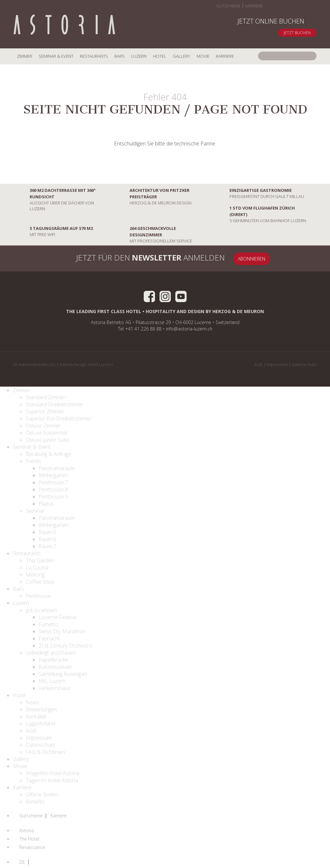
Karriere (254, 6)
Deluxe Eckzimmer (47, 433)
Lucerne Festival (57, 617)
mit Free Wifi (53, 231)
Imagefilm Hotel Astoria (53, 773)
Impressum (277, 364)
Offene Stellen (42, 794)
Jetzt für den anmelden (142, 259)
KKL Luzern (52, 681)
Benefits (35, 802)
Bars (120, 56)
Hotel (160, 56)
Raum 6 (47, 539)
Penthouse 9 (53, 497)
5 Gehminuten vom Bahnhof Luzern (260, 214)
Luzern (139, 56)
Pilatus (46, 504)
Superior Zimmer (45, 411)
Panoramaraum (57, 468)
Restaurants (94, 56)
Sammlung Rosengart (63, 674)
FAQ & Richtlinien (45, 752)
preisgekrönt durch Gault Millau (259, 193)
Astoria (27, 831)
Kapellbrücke (53, 660)
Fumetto (48, 624)
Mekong (35, 575)
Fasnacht (49, 638)
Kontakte (36, 716)
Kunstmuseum (55, 667)
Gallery (181, 56)
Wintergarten (53, 475)
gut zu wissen (41, 610)
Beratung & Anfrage (49, 454)
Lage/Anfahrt (41, 724)
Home (64, 25)
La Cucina (37, 567)
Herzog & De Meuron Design (152, 196)
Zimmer (24, 56)
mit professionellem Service (153, 234)
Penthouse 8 (53, 489)
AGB (258, 364)
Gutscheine (228, 6)
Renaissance (32, 847)
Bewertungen (41, 709)
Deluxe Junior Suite (47, 440)
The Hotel (29, 839)
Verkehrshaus (54, 688)
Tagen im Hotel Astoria (52, 780)
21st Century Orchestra (65, 646)
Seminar (35, 511)
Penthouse (38, 596)
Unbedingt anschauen (51, 653)
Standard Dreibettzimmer (55, 404)
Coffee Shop (40, 582)
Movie (203, 56)
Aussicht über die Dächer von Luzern (55, 199)
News (33, 702)
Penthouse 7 (53, 482)
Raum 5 (47, 532)
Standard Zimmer (46, 397)
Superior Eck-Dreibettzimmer (59, 419)
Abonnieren (252, 259)
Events (33, 461)
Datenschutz (304, 364)
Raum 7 (47, 546)
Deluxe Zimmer (43, 426)
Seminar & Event (56, 56)
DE (22, 862)
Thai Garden (40, 560)
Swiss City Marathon (62, 631)
